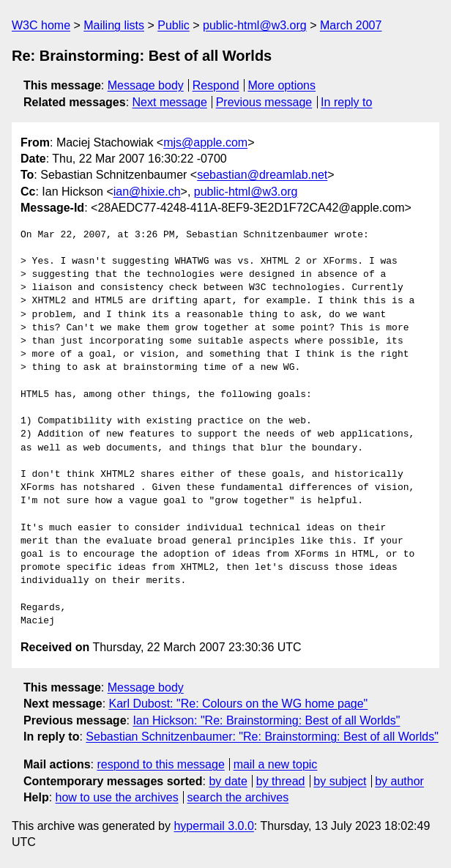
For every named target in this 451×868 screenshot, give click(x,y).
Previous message (264, 102)
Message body (146, 85)
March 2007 (351, 25)
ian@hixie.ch (147, 192)
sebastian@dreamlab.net (262, 175)
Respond (216, 85)
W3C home (41, 25)
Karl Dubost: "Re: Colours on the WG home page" (239, 704)
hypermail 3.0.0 (213, 826)
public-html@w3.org (255, 25)
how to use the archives (117, 797)
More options (282, 85)
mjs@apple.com (205, 142)
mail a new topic (276, 764)
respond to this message (160, 764)
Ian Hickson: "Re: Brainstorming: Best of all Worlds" (266, 720)
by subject (340, 781)
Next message (170, 102)
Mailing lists (114, 25)
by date (228, 781)
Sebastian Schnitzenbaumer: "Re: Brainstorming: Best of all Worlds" (262, 737)
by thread (281, 781)
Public (174, 25)
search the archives (238, 797)
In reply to (346, 102)
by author (399, 781)
